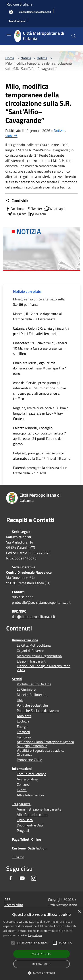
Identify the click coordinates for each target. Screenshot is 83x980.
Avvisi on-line (27, 779)
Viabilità (11, 136)
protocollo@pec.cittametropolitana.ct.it (41, 602)
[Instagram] (34, 878)
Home (10, 58)
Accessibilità (14, 905)
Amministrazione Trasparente (39, 809)
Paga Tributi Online (26, 839)
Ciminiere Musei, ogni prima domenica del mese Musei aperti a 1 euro (40, 368)
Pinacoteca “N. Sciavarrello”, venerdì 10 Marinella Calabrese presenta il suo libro (40, 348)
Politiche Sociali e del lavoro (38, 711)
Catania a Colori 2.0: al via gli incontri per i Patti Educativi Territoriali (41, 331)
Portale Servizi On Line (34, 684)
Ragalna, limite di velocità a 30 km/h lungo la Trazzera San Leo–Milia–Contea (41, 413)
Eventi (22, 790)
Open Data (25, 820)
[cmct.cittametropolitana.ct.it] (35, 12)
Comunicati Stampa (32, 774)
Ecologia (23, 721)
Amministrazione (25, 640)
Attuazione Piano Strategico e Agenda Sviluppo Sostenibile (45, 744)
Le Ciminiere (26, 689)
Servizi (17, 679)
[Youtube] (22, 878)
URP (20, 700)
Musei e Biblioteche (32, 695)
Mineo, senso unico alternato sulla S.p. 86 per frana (39, 302)
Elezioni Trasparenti (32, 661)
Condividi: (17, 201)
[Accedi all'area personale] (11, 12)
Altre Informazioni (30, 795)
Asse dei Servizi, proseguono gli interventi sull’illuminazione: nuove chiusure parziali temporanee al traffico (40, 391)
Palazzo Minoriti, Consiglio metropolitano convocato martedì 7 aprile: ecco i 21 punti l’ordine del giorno (40, 436)
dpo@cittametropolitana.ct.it (34, 617)
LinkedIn (37, 214)
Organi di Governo (30, 651)
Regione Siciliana (19, 4)
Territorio (24, 737)
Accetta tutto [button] (41, 954)
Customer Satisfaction (29, 848)
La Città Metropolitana (34, 645)
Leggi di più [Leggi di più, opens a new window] (35, 935)
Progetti (23, 830)
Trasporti (23, 732)
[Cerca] (74, 36)
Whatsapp (54, 209)
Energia (23, 726)
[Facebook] (11, 878)
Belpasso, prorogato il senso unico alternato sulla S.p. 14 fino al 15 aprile (42, 456)
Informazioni (22, 769)
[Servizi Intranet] (17, 21)
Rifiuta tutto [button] (41, 964)
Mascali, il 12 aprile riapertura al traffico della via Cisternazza (37, 316)
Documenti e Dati (30, 825)
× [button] (79, 912)
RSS (8, 899)
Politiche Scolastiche (32, 705)
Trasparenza (21, 804)
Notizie (26, 58)
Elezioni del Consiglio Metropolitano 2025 (44, 668)
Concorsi (23, 784)
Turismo (18, 857)
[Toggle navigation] (9, 36)
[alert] (41, 944)
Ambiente (24, 716)
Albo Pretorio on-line (33, 815)
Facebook (15, 209)
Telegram (17, 214)
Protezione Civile (29, 760)
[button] (33, 943)
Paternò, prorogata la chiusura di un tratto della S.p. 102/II (40, 470)
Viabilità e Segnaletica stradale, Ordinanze (40, 752)
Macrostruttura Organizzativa (39, 656)
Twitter (34, 209)
